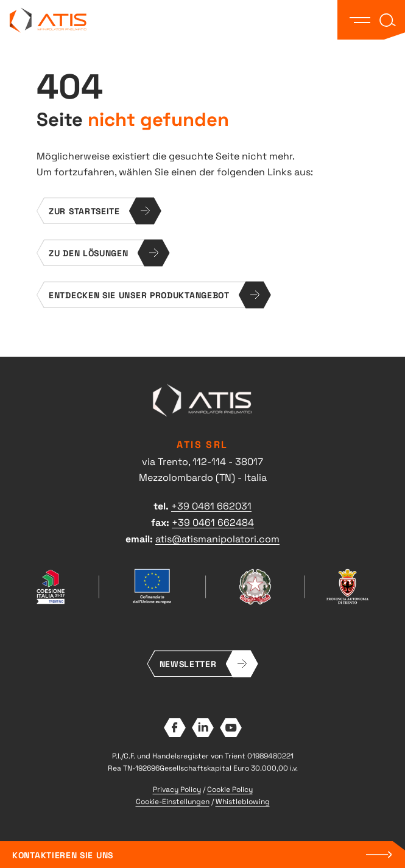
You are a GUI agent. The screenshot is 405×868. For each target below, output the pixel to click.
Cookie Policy (230, 789)
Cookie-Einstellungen (173, 801)
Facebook (175, 728)
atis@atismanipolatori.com (217, 538)
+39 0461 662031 (211, 505)
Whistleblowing (243, 801)
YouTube (231, 728)
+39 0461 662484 (213, 522)
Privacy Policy (177, 789)
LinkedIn (203, 728)
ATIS (48, 20)
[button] (360, 20)
